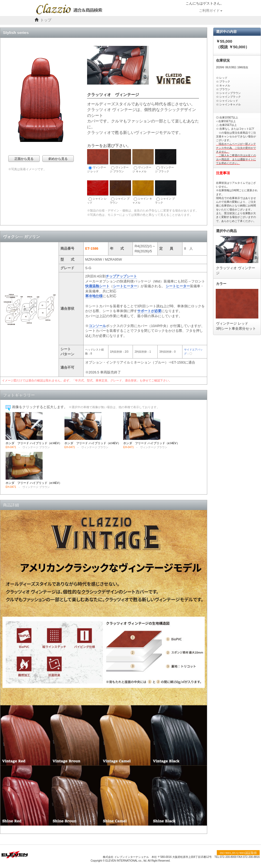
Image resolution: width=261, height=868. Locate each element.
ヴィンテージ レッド (98, 161)
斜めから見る (58, 159)
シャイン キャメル (143, 192)
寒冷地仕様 (94, 296)
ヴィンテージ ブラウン (120, 161)
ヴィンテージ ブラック (166, 161)
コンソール (97, 326)
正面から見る (24, 159)
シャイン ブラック (166, 192)
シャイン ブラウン (120, 192)
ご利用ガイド (211, 11)
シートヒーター (125, 286)
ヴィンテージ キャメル (143, 161)
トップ (46, 20)
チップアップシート (121, 276)
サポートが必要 (149, 311)
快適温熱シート (97, 286)
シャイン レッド (98, 192)
